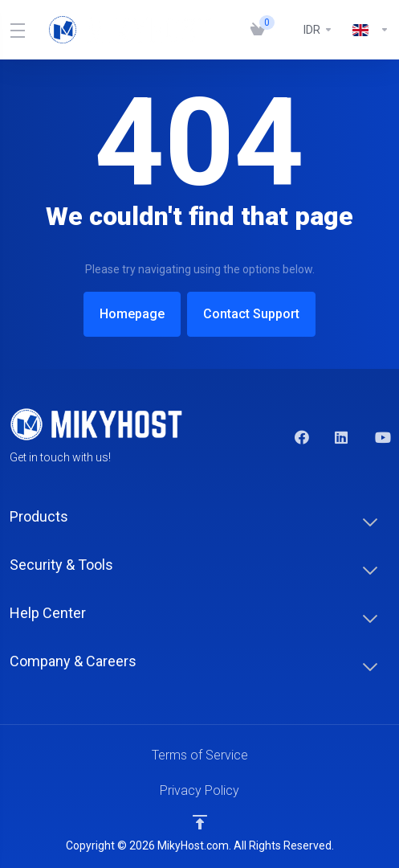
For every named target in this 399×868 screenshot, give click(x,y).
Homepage (128, 314)
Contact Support (255, 314)
